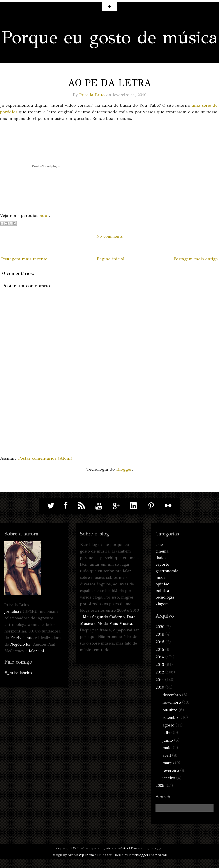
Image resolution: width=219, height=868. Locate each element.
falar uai (36, 651)
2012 (160, 672)
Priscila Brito (92, 95)
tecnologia (165, 597)
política (162, 591)
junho (168, 740)
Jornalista (13, 611)
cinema (162, 551)
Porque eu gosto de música (110, 37)
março (168, 763)
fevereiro (171, 771)
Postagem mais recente (24, 259)
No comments (109, 236)
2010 (160, 687)
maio (167, 748)
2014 (160, 657)
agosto (168, 725)
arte (159, 545)
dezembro (172, 695)
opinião (162, 584)
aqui (44, 215)
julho (167, 733)
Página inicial (110, 259)
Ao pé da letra (109, 83)
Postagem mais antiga (196, 259)
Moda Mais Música (115, 624)
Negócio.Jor (20, 644)
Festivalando (22, 638)
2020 (160, 627)
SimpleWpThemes (82, 855)
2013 (160, 665)
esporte (162, 564)
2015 (160, 650)
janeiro (169, 778)
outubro (170, 710)
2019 (160, 634)
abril (167, 755)
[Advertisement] (33, 426)
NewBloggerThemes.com (148, 855)
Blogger (124, 469)
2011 (160, 680)
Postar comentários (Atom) (45, 458)
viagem (162, 604)
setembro (171, 717)
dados (161, 558)
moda (161, 577)
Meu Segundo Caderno (104, 617)
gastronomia (167, 571)
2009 (160, 786)
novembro (172, 702)
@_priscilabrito (18, 673)
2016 (160, 642)
